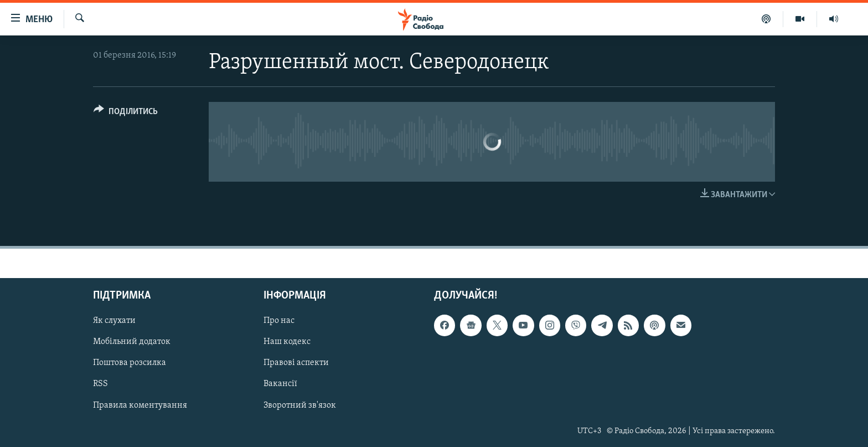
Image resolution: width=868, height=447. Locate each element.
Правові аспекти (296, 363)
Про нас (279, 321)
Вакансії (280, 384)
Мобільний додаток (132, 342)
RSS (100, 384)
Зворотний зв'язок (300, 405)
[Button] (126, 113)
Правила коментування (140, 405)
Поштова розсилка (130, 363)
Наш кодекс (287, 342)
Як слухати (114, 321)
